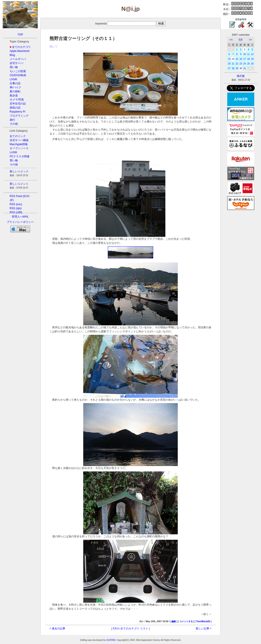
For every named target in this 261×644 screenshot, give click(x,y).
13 (229, 59)
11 (249, 54)
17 (245, 59)
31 (245, 68)
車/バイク (15, 87)
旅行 (12, 120)
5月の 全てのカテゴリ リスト (130, 628)
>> (250, 40)
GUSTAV (111, 640)
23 (241, 64)
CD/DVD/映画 (18, 75)
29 (237, 68)
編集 (174, 621)
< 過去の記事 (57, 628)
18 (249, 59)
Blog (12, 55)
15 (237, 59)
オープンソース (19, 148)
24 (245, 64)
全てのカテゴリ (21, 47)
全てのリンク (18, 136)
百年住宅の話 (18, 104)
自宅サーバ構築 (19, 140)
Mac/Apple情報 (19, 144)
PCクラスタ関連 (20, 156)
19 (252, 59)
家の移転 (15, 91)
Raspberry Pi (17, 112)
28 (233, 68)
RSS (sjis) (16, 208)
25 (249, 64)
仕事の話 (15, 83)
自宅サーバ (16, 63)
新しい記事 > (204, 628)
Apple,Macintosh (20, 51)
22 (237, 64)
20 (229, 64)
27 (229, 68)
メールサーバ (18, 59)
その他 (14, 124)
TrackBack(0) (203, 621)
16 (241, 59)
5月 (241, 40)
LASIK (13, 79)
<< (231, 40)
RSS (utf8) (16, 212)
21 (233, 64)
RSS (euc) (16, 204)
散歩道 (14, 95)
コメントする (186, 621)
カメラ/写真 (17, 100)
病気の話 (15, 108)
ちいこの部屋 (18, 71)
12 (252, 54)
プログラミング (19, 116)
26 (252, 64)
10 (245, 54)
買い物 (14, 67)
